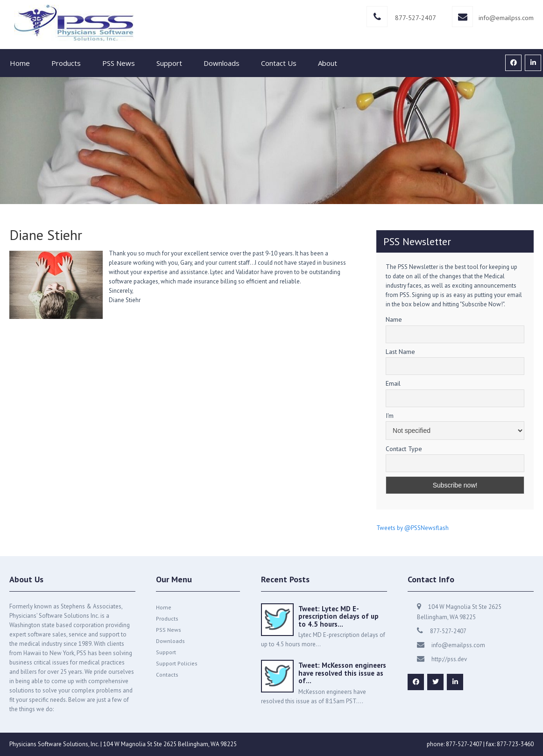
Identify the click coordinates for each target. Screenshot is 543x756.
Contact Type (404, 449)
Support (169, 63)
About (328, 63)
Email (393, 383)
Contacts (167, 675)
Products (66, 63)
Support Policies (177, 663)
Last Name (400, 352)
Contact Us (279, 63)
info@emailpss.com (506, 18)
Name (394, 319)
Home (20, 63)
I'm (390, 416)
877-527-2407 (416, 18)
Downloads (222, 63)
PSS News (119, 63)
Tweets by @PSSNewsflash (413, 528)
